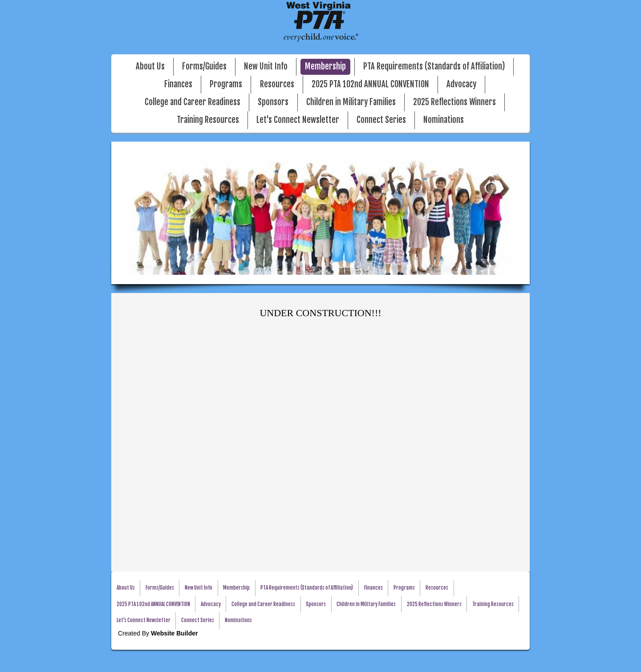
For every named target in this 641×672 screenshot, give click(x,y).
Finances (178, 84)
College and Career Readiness (193, 102)
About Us (150, 67)
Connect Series (381, 120)
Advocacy (461, 84)
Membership (325, 67)
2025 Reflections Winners (454, 102)
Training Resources (208, 120)
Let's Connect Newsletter (298, 120)
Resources (277, 84)
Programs (226, 84)
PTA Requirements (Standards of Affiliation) (434, 67)
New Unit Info (266, 67)
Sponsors (273, 102)
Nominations (444, 120)
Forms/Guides (204, 67)
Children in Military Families (351, 102)
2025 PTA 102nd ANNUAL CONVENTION (370, 84)
